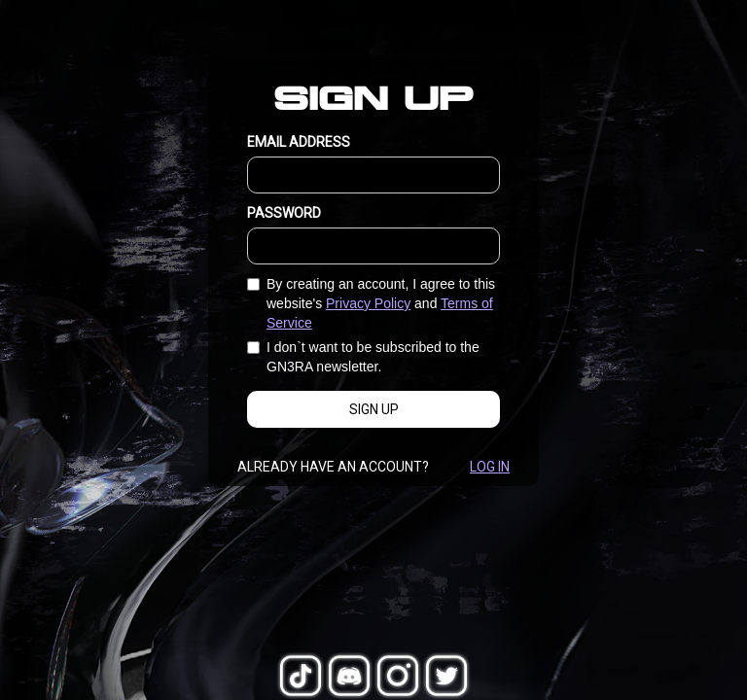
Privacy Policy (368, 303)
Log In (490, 467)
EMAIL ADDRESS (299, 142)
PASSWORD (284, 213)
